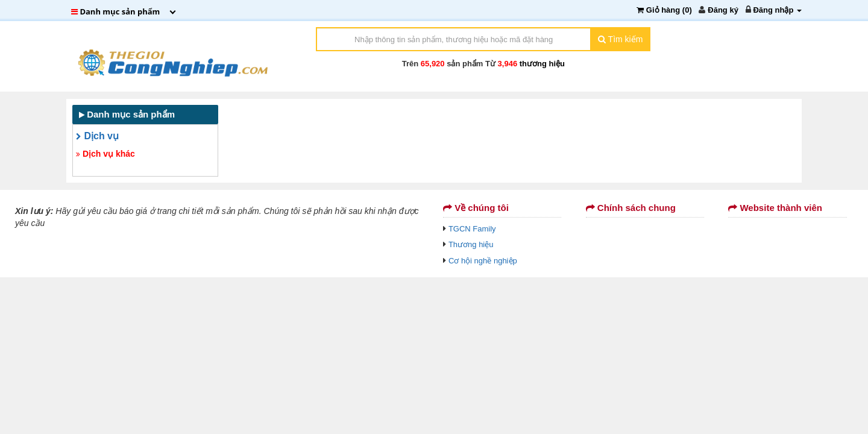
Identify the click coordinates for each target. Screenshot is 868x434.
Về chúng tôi (476, 208)
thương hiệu (542, 64)
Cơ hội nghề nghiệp (483, 261)
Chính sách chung (631, 208)
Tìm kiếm (620, 39)
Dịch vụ (97, 136)
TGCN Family (472, 229)
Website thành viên (775, 208)
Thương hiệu (471, 244)
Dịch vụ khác (105, 154)
